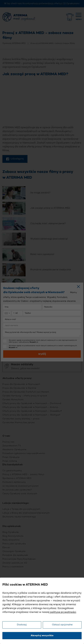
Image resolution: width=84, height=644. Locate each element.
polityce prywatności (63, 612)
